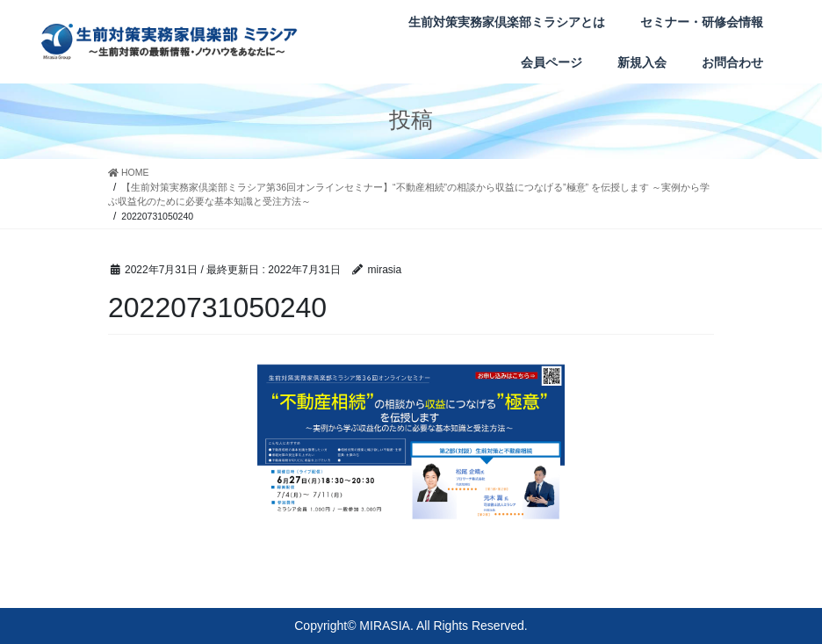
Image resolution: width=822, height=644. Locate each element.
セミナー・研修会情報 (702, 22)
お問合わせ (732, 62)
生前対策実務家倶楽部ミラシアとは (507, 22)
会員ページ (552, 62)
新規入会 (642, 62)
